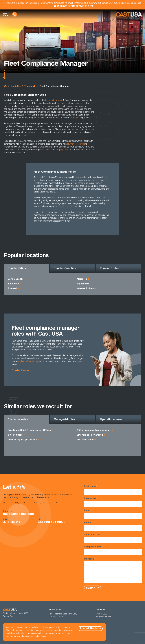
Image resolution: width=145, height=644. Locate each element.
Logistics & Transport (23, 86)
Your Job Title (113, 539)
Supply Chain (63, 150)
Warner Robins (85, 289)
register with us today (28, 362)
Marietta (82, 279)
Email (113, 514)
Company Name (113, 551)
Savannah (13, 284)
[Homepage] (129, 14)
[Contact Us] (15, 14)
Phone (113, 526)
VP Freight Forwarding (90, 435)
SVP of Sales (15, 435)
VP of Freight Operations (22, 440)
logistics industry (53, 101)
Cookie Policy (40, 636)
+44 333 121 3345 (51, 522)
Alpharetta (83, 284)
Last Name (113, 502)
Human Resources (76, 144)
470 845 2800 (13, 522)
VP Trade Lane (85, 440)
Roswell (12, 289)
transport (75, 118)
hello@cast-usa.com (19, 514)
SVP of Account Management (94, 430)
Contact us (19, 371)
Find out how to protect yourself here (72, 6)
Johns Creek (15, 279)
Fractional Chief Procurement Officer (29, 430)
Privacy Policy (9, 616)
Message (113, 570)
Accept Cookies (90, 628)
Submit (91, 588)
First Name (113, 490)
